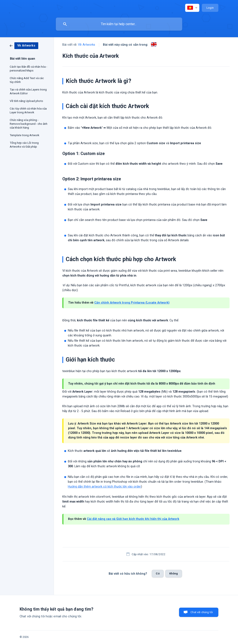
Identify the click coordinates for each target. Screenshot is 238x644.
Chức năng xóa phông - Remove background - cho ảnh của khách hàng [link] (29, 124)
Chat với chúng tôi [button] (202, 612)
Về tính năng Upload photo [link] (26, 101)
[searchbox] (119, 24)
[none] (192, 8)
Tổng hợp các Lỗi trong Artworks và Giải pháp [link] (24, 145)
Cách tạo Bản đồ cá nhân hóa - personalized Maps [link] (28, 69)
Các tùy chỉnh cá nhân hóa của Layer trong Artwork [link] (28, 110)
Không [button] (174, 573)
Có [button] (158, 573)
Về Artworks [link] (87, 45)
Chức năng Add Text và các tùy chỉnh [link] (27, 80)
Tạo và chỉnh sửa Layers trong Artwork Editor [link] (28, 91)
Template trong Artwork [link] (25, 135)
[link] (24, 45)
